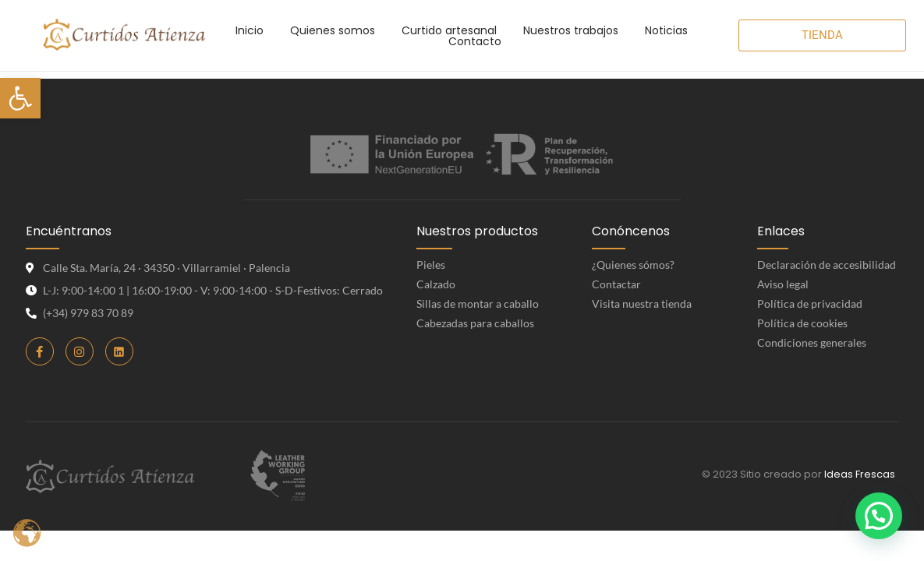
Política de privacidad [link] (810, 303)
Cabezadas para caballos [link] (475, 323)
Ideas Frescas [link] (860, 474)
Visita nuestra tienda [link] (642, 303)
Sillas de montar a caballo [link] (478, 303)
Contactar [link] (616, 284)
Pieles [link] (431, 265)
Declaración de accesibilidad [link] (827, 265)
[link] (20, 98)
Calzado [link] (436, 284)
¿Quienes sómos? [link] (633, 265)
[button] (879, 516)
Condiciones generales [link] (812, 342)
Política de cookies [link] (802, 323)
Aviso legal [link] (783, 284)
